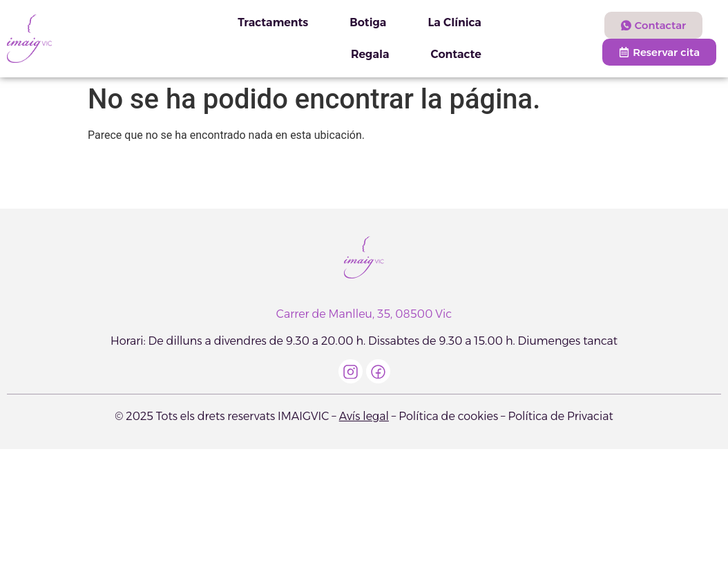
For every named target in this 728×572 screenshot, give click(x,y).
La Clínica (454, 22)
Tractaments (273, 22)
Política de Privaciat (560, 416)
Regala (370, 54)
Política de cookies (448, 416)
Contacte (456, 54)
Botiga (368, 22)
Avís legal (364, 416)
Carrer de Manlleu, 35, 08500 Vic (364, 314)
